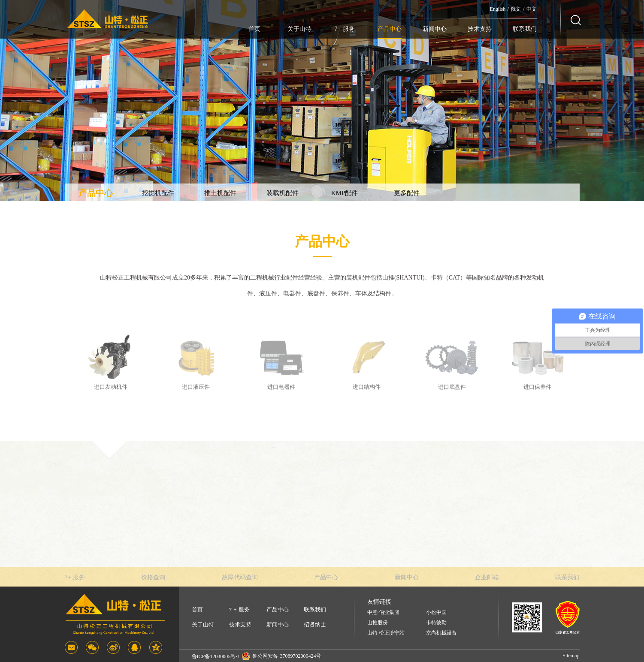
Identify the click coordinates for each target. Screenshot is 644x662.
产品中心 (390, 29)
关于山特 (299, 29)
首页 (254, 29)
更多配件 (407, 193)
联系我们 (525, 29)
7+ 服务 (344, 29)
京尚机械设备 (441, 633)
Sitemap (571, 656)
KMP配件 (345, 193)
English (498, 9)
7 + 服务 (239, 609)
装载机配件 (283, 193)
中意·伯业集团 (383, 612)
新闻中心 (435, 29)
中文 (532, 9)
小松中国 (436, 612)
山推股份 (378, 623)
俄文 (516, 9)
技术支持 (480, 29)
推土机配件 (220, 193)
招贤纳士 (315, 624)
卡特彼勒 (436, 623)
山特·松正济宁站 (386, 633)
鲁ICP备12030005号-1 (216, 656)
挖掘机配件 (158, 193)
